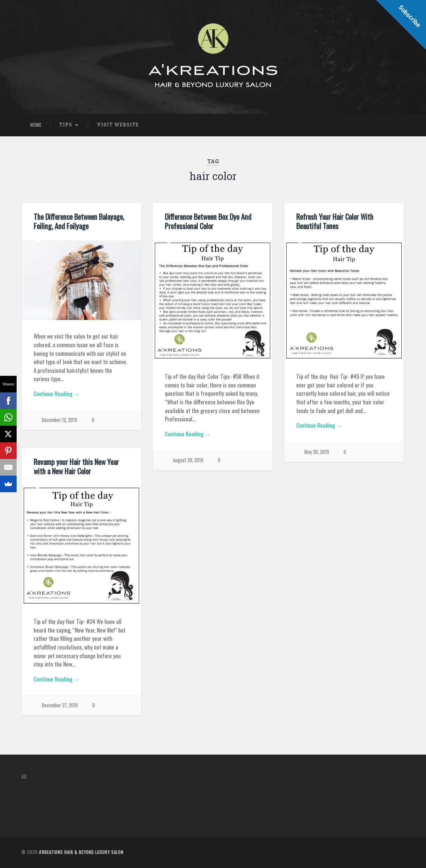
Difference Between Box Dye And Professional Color (208, 221)
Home (36, 125)
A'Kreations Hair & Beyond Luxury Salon (81, 852)
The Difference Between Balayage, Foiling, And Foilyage (79, 221)
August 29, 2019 (188, 460)
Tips (66, 125)
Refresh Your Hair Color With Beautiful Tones (335, 221)
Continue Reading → (56, 394)
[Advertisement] (142, 800)
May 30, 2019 (317, 452)
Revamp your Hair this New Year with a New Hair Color (76, 466)
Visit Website (118, 125)
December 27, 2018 (60, 705)
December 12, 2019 (59, 420)
